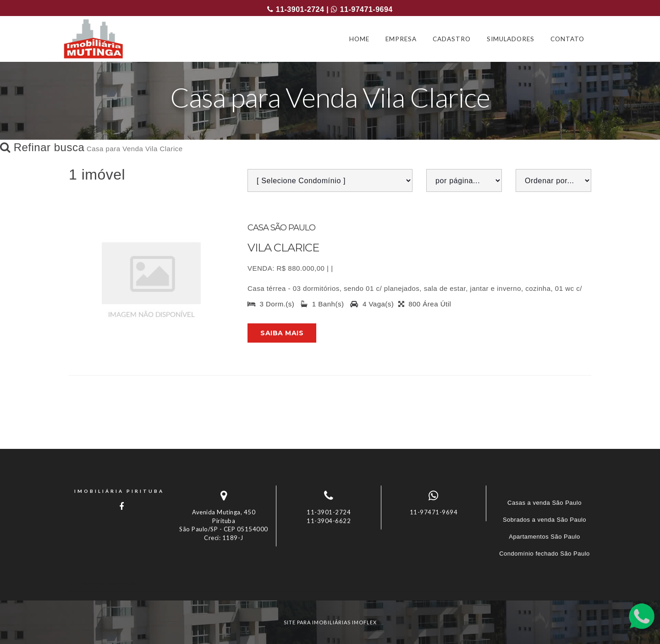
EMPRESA (401, 39)
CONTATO (567, 39)
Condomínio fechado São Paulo (544, 554)
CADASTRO (452, 39)
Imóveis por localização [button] (106, 583)
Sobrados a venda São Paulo (544, 520)
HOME (359, 39)
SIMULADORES (511, 39)
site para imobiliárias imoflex (330, 622)
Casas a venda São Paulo (544, 503)
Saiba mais (282, 333)
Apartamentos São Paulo (544, 537)
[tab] (330, 583)
